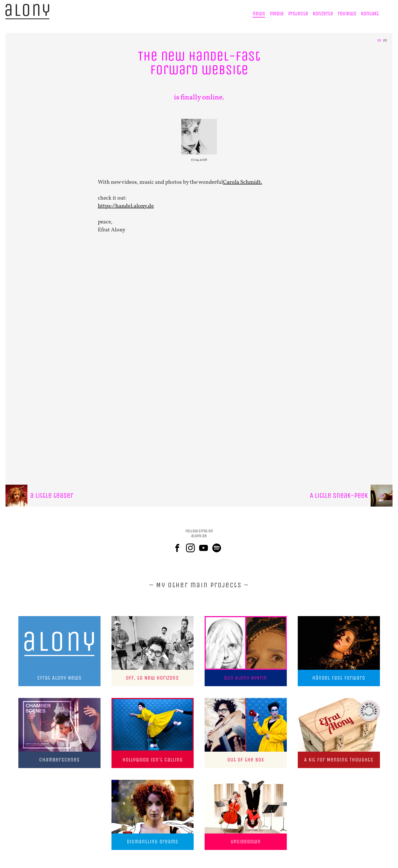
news (259, 14)
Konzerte (323, 14)
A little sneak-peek (351, 496)
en (385, 40)
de (379, 40)
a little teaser (39, 496)
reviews (347, 14)
